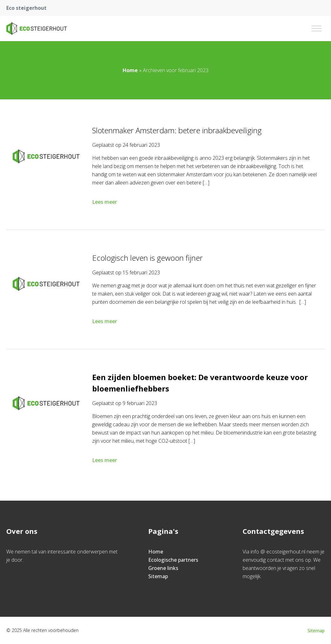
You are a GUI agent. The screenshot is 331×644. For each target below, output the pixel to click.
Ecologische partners (173, 560)
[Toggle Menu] (316, 28)
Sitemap (158, 576)
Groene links (163, 568)
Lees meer (105, 202)
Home (130, 70)
